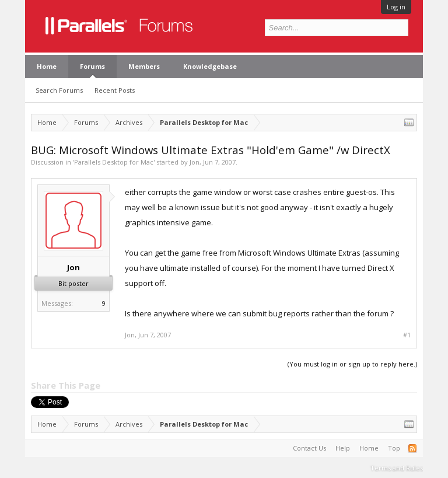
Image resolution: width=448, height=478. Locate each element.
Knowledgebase (210, 66)
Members (144, 66)
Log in (396, 7)
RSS (412, 448)
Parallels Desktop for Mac (114, 162)
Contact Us (309, 448)
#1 (407, 335)
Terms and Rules (397, 468)
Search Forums (59, 90)
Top (394, 448)
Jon (195, 162)
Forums (92, 66)
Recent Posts (115, 90)
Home (47, 66)
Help (343, 448)
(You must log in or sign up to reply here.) (352, 364)
